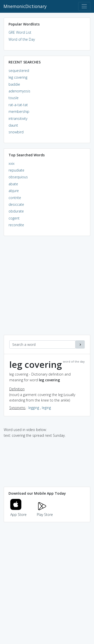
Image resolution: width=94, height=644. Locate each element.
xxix (12, 163)
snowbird (16, 132)
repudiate (16, 170)
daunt (13, 125)
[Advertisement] (47, 288)
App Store (19, 512)
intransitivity (18, 118)
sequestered (19, 71)
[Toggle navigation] (84, 6)
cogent (14, 218)
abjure (14, 191)
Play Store (45, 512)
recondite (16, 225)
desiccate (16, 204)
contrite (15, 198)
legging (34, 408)
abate (13, 184)
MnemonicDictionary (25, 6)
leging (46, 408)
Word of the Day (22, 39)
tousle (14, 98)
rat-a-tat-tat (18, 105)
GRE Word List (20, 32)
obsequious (18, 177)
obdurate (16, 211)
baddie (14, 84)
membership (19, 111)
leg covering (18, 77)
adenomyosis (19, 91)
